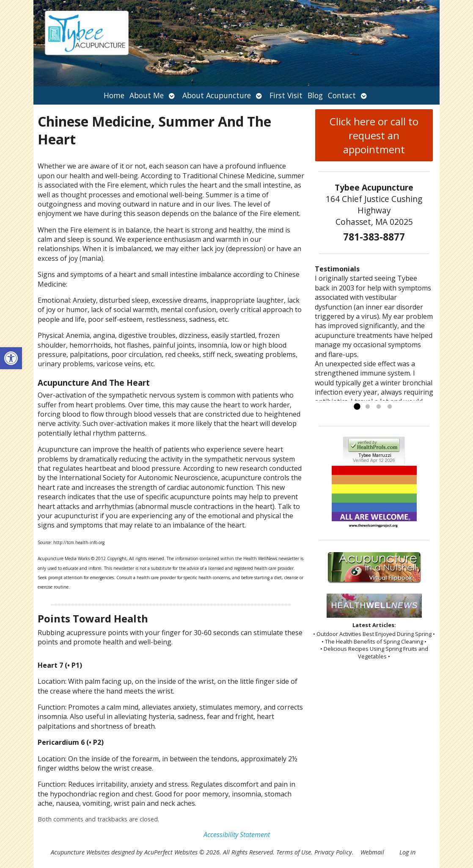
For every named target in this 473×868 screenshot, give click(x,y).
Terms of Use (294, 852)
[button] (11, 358)
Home (114, 95)
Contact (342, 95)
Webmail (372, 852)
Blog (315, 95)
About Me (147, 95)
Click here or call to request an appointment (374, 135)
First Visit (286, 95)
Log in (407, 852)
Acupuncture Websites (80, 852)
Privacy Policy (333, 852)
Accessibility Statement (237, 835)
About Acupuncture (217, 95)
